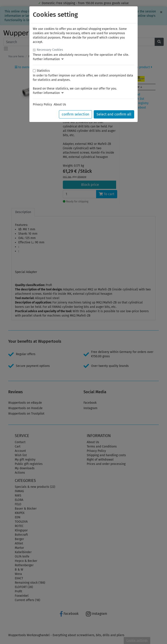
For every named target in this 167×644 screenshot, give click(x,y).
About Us (60, 104)
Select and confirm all (114, 114)
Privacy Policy (42, 104)
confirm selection (75, 114)
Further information (48, 59)
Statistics (43, 71)
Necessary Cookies (50, 50)
